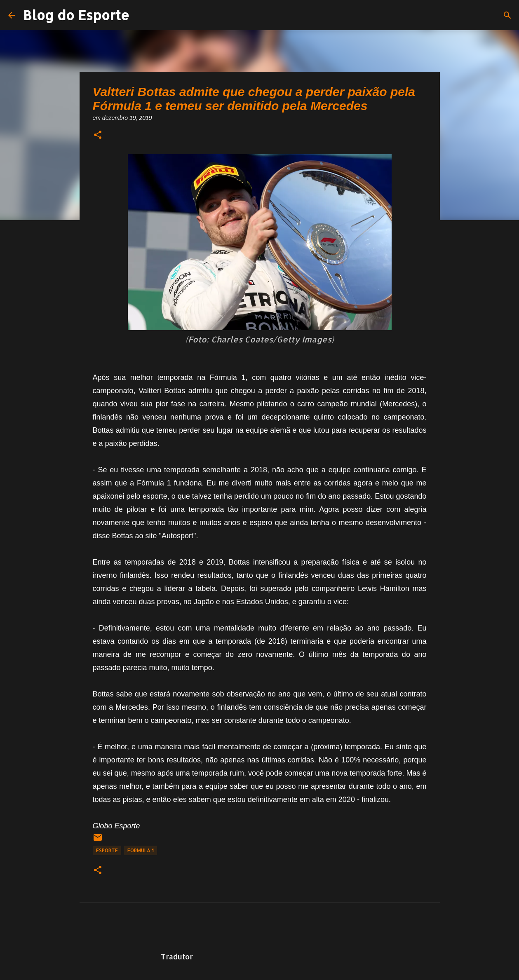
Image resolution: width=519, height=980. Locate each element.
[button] (98, 135)
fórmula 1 (141, 850)
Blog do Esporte (76, 15)
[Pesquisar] (507, 15)
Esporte (107, 850)
